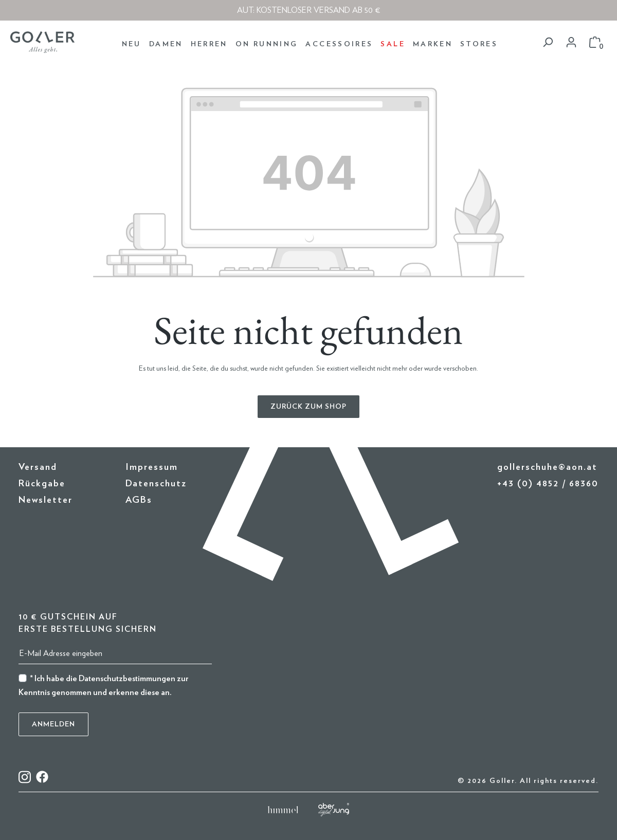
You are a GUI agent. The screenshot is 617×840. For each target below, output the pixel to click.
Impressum (152, 467)
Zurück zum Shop (308, 407)
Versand (38, 467)
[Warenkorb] (595, 42)
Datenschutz (156, 484)
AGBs (139, 500)
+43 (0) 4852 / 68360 (548, 484)
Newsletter (46, 500)
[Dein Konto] (571, 42)
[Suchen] (548, 42)
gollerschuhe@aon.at (547, 467)
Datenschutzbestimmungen (127, 679)
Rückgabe (42, 484)
